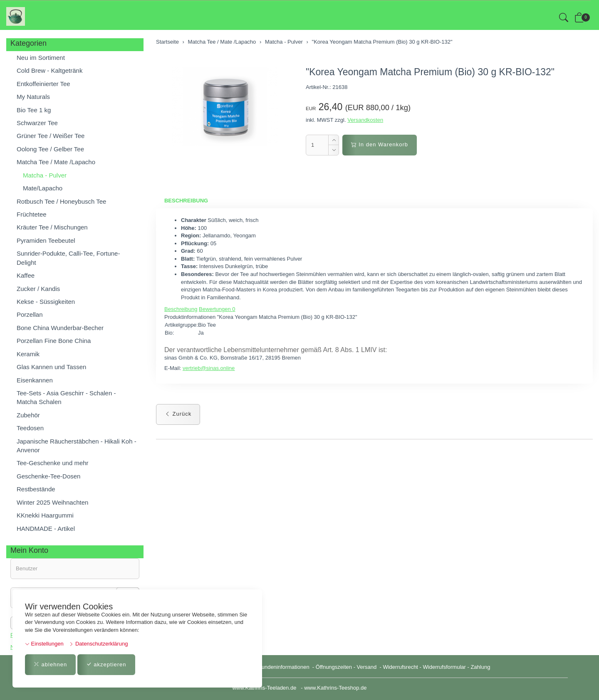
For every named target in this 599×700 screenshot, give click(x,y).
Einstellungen (44, 644)
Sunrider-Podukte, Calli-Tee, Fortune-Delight (68, 258)
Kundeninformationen (284, 667)
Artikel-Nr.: (318, 87)
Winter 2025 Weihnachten (52, 502)
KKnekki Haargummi (45, 515)
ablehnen (50, 664)
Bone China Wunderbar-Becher (60, 328)
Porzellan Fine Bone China (54, 341)
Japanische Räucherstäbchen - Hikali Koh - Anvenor (77, 446)
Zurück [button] (178, 414)
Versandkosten (365, 120)
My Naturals (33, 97)
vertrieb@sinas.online (209, 368)
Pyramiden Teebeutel (46, 240)
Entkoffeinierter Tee (43, 84)
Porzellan (30, 314)
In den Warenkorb (380, 144)
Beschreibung (186, 201)
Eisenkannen (35, 380)
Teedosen (30, 428)
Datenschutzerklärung (98, 644)
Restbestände (36, 489)
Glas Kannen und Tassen (51, 367)
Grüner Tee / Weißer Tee (51, 136)
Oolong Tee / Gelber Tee (50, 149)
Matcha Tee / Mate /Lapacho (56, 162)
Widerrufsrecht (400, 667)
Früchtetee (32, 214)
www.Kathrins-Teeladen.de (264, 688)
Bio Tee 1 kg (34, 110)
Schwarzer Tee (37, 123)
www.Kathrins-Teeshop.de (335, 688)
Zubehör (28, 415)
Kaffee (26, 275)
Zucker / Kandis (38, 289)
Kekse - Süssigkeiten (46, 302)
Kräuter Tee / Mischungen (52, 227)
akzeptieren (106, 664)
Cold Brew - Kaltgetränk (50, 70)
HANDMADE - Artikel (46, 529)
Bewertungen (217, 309)
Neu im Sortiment (41, 58)
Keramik (28, 354)
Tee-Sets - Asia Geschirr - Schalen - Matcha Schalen (66, 397)
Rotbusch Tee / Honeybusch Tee (61, 201)
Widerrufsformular (444, 667)
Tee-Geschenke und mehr (53, 463)
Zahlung (480, 667)
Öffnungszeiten (334, 667)
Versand (367, 667)
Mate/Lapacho (43, 188)
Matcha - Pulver (45, 175)
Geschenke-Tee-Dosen (48, 476)
